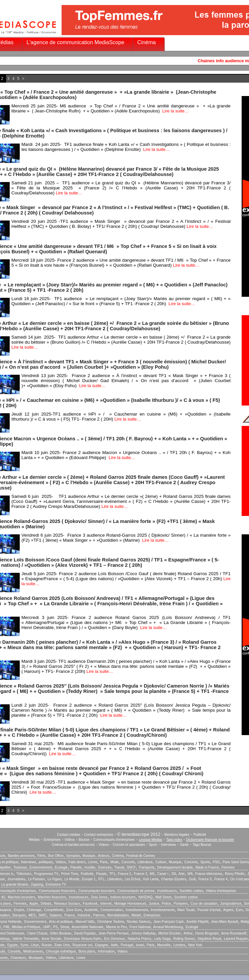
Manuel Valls (85, 922)
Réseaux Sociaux (67, 904)
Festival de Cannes (141, 856)
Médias (34, 840)
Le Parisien (36, 879)
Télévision (24, 874)
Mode (115, 862)
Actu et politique (61, 922)
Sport (153, 845)
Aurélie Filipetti (197, 922)
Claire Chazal (37, 933)
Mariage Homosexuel (130, 904)
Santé (184, 845)
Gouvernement (35, 922)
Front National (140, 927)
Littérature (145, 862)
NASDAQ (145, 897)
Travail (119, 867)
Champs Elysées (174, 879)
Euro (239, 910)
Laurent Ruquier (236, 939)
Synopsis (73, 856)
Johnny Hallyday (143, 933)
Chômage (34, 910)
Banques (19, 915)
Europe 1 (89, 879)
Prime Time (69, 874)
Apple (34, 904)
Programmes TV (46, 874)
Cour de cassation (204, 904)
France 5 (205, 879)
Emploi (19, 910)
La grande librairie (15, 884)
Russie (47, 945)
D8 (174, 874)
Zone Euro (74, 910)
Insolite (90, 867)
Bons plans (87, 951)
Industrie (84, 915)
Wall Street (163, 897)
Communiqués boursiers (96, 891)
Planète (76, 867)
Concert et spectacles (129, 845)
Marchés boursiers (21, 897)
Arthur (188, 933)
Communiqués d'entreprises (114, 840)
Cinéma (146, 42)
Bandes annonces (21, 856)
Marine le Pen (116, 927)
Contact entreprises (99, 835)
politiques (46, 862)
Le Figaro (55, 879)
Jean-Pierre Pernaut (113, 933)
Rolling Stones (184, 939)
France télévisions (209, 874)
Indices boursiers (123, 897)
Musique (89, 856)
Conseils (14, 951)
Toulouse (20, 867)
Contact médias (68, 835)
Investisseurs (167, 891)
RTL (102, 879)
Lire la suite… (176, 111)
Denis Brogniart (207, 933)
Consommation (112, 910)
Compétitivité (54, 910)
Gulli (192, 879)
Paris (104, 862)
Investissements (163, 910)
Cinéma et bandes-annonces (73, 845)
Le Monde (72, 879)
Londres (179, 945)
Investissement (137, 910)
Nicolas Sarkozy (139, 922)
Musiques (36, 958)
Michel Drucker (170, 933)
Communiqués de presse (136, 891)
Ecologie (61, 867)
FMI (6, 927)
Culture (161, 862)
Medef (136, 915)
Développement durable (175, 867)
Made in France (207, 867)
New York (195, 945)
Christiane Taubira (110, 922)
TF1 (112, 874)
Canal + (163, 874)
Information (106, 951)
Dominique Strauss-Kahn (82, 939)
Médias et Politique (26, 927)
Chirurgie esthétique (61, 951)
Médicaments (33, 951)
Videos (104, 845)
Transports (146, 867)
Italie (114, 945)
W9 (190, 874)
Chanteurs (18, 958)
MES (32, 915)
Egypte (13, 945)
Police (166, 904)
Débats (46, 904)
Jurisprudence (231, 904)
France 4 (221, 879)
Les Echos (133, 879)
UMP (47, 927)
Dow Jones (99, 897)
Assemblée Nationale (88, 927)
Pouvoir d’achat (209, 910)
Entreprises (52, 840)
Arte (182, 874)
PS (55, 927)
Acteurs (104, 856)
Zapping (37, 884)
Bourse (84, 840)
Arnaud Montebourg (168, 927)
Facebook (90, 904)
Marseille (164, 945)
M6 (152, 874)
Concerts (128, 862)
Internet (106, 904)
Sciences (105, 867)
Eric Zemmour (115, 939)
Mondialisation (118, 915)
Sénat (65, 927)
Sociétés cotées (191, 891)
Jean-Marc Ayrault (225, 922)
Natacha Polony (140, 939)
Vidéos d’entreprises (221, 891)
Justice (154, 904)
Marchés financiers (52, 897)
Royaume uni (82, 945)
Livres (93, 862)
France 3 (140, 874)
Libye (35, 945)
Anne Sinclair (51, 939)
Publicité (200, 835)
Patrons (99, 915)
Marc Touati (186, 910)
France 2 (124, 874)
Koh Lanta (151, 879)
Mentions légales (177, 835)
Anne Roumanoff (234, 933)
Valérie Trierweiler (26, 939)
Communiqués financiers (57, 891)
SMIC (43, 915)
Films (41, 856)
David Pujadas (85, 933)
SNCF (131, 867)
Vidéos (70, 840)
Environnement (41, 867)
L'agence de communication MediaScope (75, 42)
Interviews (169, 845)
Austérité (91, 910)
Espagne (102, 945)
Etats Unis (62, 945)
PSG (216, 862)
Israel (140, 945)
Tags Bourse (202, 845)
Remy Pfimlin (235, 874)
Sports (205, 862)
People (101, 874)
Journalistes (16, 879)
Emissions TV (56, 884)
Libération (115, 879)
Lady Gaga (162, 939)
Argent (228, 910)
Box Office (56, 856)
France (69, 915)
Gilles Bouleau (61, 933)
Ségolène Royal (209, 939)
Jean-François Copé (169, 922)
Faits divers (77, 862)
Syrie (24, 945)
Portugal (127, 945)
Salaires (56, 915)
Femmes (228, 867)
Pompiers (181, 904)
